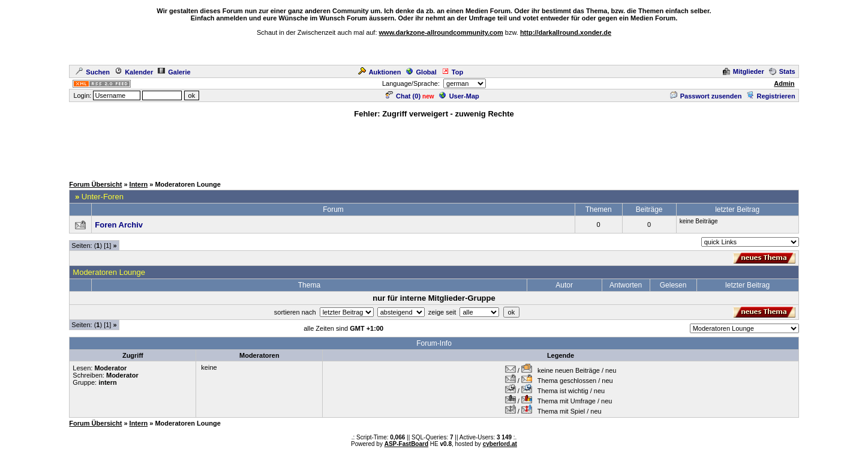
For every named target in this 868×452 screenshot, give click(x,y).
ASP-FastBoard (406, 444)
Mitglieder (744, 71)
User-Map (459, 96)
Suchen (93, 72)
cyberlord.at (500, 444)
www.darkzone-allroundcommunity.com (441, 32)
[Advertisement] (434, 146)
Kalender (134, 72)
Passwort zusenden (706, 96)
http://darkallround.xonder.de (566, 32)
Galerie (174, 72)
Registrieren (771, 96)
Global (421, 72)
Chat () (403, 96)
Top (452, 72)
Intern (139, 184)
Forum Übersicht (95, 184)
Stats (782, 71)
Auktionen (380, 72)
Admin (784, 83)
